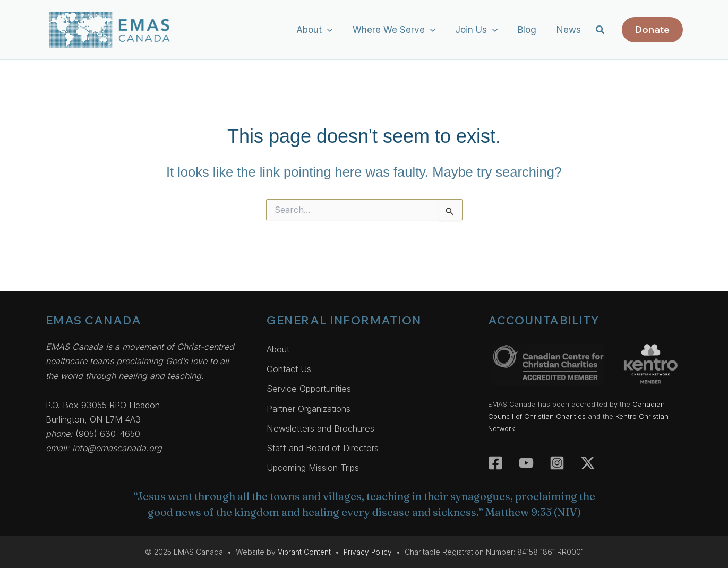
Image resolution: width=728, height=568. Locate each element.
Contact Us (289, 364)
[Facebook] (495, 454)
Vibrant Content (304, 552)
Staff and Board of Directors (325, 446)
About (279, 343)
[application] (336, 30)
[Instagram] (557, 454)
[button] (601, 31)
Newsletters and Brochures (324, 426)
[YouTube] (526, 454)
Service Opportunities (312, 384)
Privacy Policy (368, 552)
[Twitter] (588, 454)
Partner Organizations (312, 405)
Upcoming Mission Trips (316, 467)
